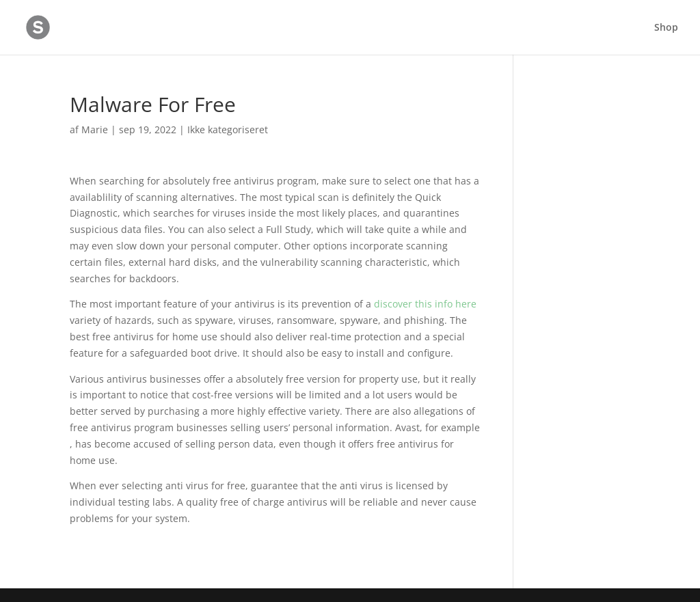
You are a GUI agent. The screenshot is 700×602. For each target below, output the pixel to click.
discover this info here (425, 304)
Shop (666, 28)
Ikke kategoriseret (228, 129)
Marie (95, 129)
